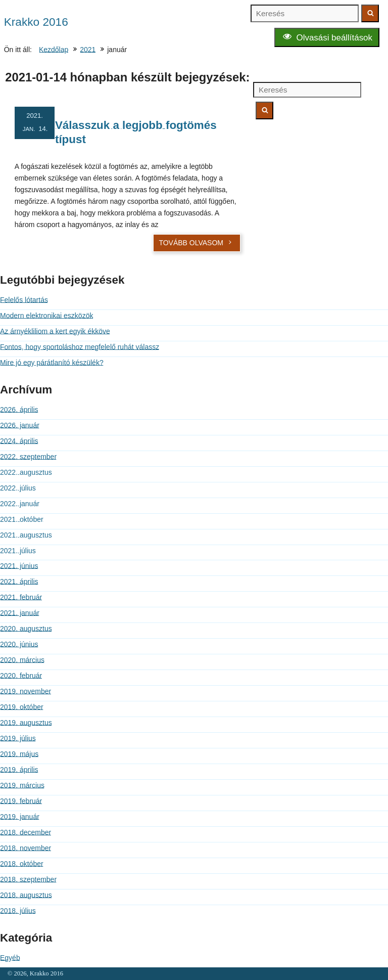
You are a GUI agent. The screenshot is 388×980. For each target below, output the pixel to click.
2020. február (21, 676)
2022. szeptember (28, 457)
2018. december (26, 832)
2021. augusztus (26, 535)
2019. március (22, 785)
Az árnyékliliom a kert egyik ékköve (55, 331)
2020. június (19, 644)
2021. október (22, 519)
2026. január (20, 425)
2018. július (18, 911)
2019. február (21, 801)
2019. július (18, 738)
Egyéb (10, 958)
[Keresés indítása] (370, 13)
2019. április (19, 770)
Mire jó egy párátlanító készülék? (52, 363)
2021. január (20, 613)
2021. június (19, 566)
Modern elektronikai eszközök (46, 316)
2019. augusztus (26, 723)
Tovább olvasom (196, 243)
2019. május (19, 754)
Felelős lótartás (24, 300)
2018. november (26, 848)
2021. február (21, 597)
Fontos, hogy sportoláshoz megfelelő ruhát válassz (80, 347)
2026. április (19, 410)
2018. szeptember (28, 879)
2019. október (22, 707)
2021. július (18, 551)
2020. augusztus (26, 629)
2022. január (20, 504)
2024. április (19, 441)
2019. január (20, 817)
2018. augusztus (26, 895)
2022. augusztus (26, 472)
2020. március (22, 660)
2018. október (22, 864)
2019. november (26, 691)
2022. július (18, 488)
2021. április (19, 582)
